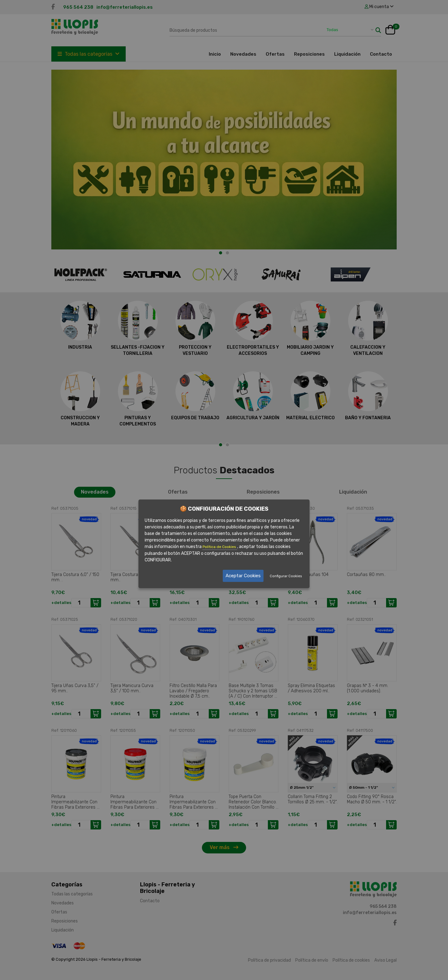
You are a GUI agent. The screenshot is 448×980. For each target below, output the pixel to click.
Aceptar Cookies (243, 576)
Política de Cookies (220, 547)
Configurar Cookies (286, 576)
